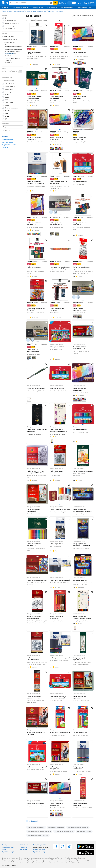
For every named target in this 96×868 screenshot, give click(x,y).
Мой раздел (62, 4)
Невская (11, 108)
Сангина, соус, (13, 58)
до (14, 72)
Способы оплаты (7, 142)
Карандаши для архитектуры (38, 835)
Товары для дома (7, 11)
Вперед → (34, 821)
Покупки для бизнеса (9, 145)
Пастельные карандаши (36, 827)
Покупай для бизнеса (20, 7)
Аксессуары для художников (37, 11)
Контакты (5, 147)
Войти (61, 2)
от (6, 72)
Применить (20, 72)
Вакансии (23, 849)
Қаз (70, 3)
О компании (24, 845)
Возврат (4, 849)
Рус (74, 3)
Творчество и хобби (20, 11)
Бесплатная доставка (85, 7)
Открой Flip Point (37, 7)
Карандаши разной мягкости (78, 827)
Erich (9, 103)
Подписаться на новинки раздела (83, 16)
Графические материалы (55, 11)
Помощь (4, 845)
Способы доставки (8, 140)
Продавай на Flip (52, 7)
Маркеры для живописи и (14, 50)
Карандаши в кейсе (84, 831)
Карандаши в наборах (56, 827)
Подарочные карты (68, 7)
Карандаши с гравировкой (64, 831)
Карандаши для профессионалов (39, 831)
